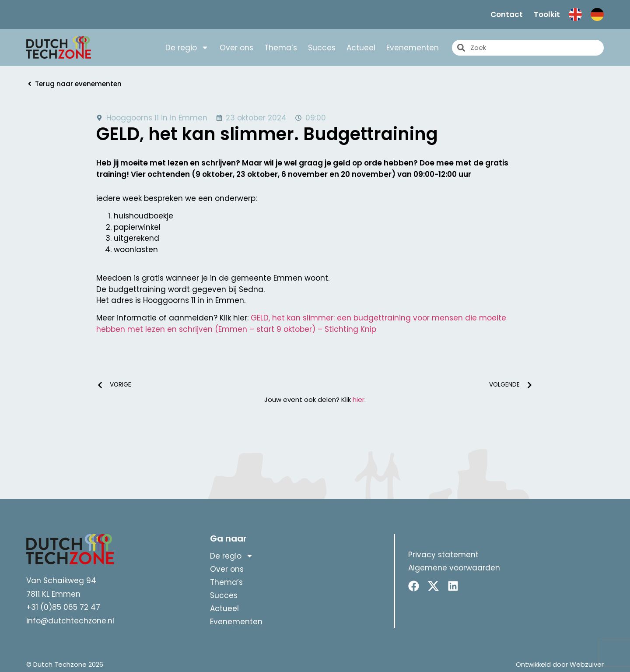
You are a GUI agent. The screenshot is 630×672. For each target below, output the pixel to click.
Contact (507, 14)
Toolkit (547, 14)
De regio (187, 48)
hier (359, 399)
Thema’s (281, 48)
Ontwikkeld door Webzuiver (560, 664)
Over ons (236, 48)
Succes (322, 48)
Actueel (361, 48)
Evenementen (413, 48)
